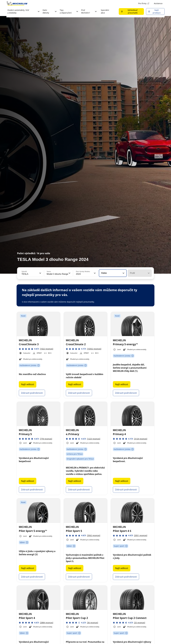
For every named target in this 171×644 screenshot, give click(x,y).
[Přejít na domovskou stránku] (17, 3)
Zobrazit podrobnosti (32, 393)
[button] (40, 273)
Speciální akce (105, 11)
